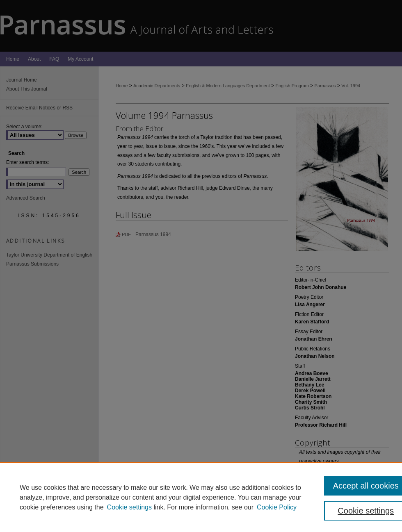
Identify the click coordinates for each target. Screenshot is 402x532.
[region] (201, 497)
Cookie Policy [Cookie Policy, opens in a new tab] (277, 507)
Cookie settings (129, 507)
